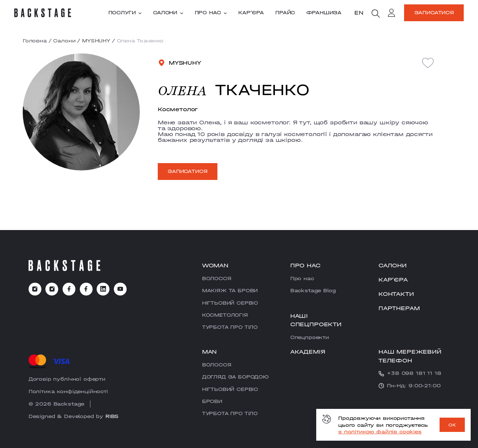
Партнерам (399, 308)
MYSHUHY (96, 41)
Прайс (285, 13)
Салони (168, 13)
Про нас (211, 13)
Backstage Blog (313, 290)
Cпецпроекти (310, 337)
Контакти (396, 294)
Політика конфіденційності (68, 391)
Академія (308, 351)
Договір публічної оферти (67, 379)
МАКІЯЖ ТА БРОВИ (230, 290)
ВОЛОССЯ (217, 278)
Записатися (434, 12)
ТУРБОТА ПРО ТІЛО (230, 327)
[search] (376, 14)
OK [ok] (452, 425)
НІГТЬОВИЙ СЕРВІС (230, 303)
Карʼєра (251, 13)
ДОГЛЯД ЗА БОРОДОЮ (235, 377)
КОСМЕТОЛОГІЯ (225, 315)
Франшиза (324, 13)
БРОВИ (212, 401)
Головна (35, 41)
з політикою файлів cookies (380, 432)
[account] (392, 14)
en (359, 12)
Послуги (125, 13)
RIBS (112, 416)
